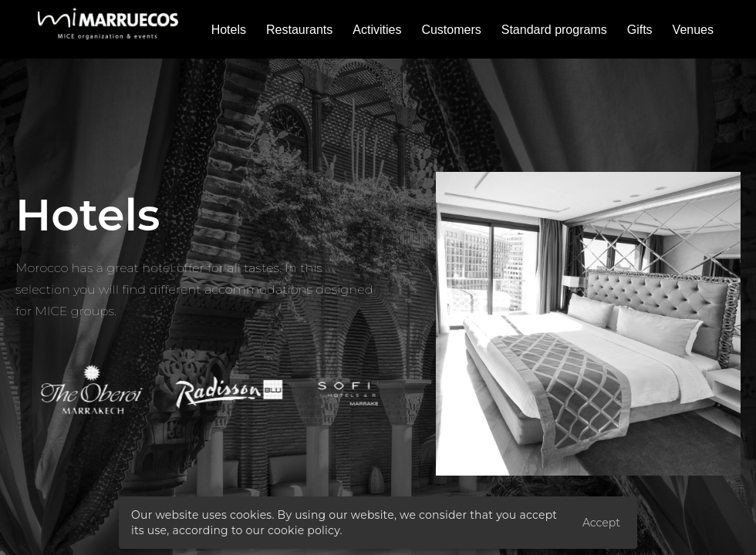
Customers (451, 30)
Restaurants (299, 30)
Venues (693, 30)
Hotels (229, 30)
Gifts (640, 30)
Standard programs (554, 30)
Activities (377, 30)
